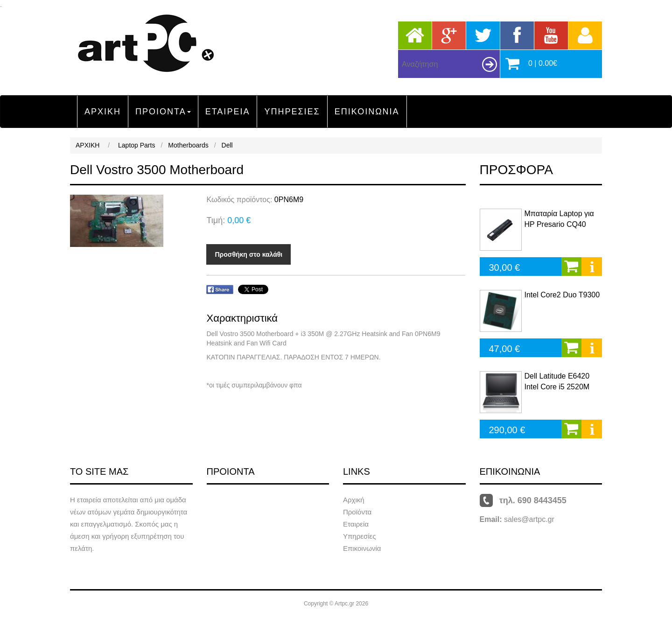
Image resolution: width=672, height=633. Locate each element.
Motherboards (188, 145)
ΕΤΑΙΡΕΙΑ (228, 112)
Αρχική (354, 500)
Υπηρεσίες (359, 536)
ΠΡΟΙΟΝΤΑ (163, 112)
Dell (227, 145)
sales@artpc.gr (529, 519)
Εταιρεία (356, 524)
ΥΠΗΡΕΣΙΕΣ (292, 112)
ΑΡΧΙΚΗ (103, 112)
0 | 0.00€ (543, 63)
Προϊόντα (357, 512)
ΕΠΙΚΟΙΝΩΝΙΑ (367, 112)
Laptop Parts (136, 145)
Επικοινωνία (362, 548)
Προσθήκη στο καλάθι (248, 254)
